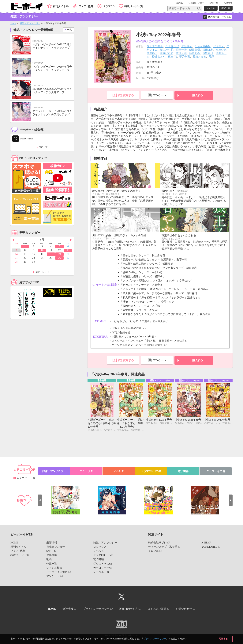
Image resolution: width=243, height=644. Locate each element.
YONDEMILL (209, 547)
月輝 (211, 57)
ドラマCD (109, 6)
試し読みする (126, 95)
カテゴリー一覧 (26, 478)
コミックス (86, 471)
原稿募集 (228, 3)
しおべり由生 (203, 46)
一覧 (69, 30)
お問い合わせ (184, 609)
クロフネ (153, 551)
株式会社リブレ (157, 543)
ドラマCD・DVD (151, 471)
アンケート (160, 95)
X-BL (205, 543)
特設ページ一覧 (134, 6)
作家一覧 (226, 8)
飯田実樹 (195, 50)
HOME (180, 3)
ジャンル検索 (54, 568)
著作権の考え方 (129, 609)
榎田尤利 (208, 50)
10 (42, 250)
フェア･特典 (86, 6)
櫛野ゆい (152, 53)
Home (13, 23)
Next (71, 240)
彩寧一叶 (181, 50)
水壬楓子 (187, 46)
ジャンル (211, 8)
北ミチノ (219, 46)
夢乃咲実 (185, 57)
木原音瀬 (181, 53)
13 (68, 250)
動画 (49, 559)
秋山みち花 (167, 50)
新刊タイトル (61, 6)
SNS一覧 (214, 3)
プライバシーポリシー (155, 639)
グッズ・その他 (216, 471)
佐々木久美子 (155, 46)
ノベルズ (119, 471)
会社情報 (68, 609)
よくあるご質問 (157, 609)
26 (59, 258)
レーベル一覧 (101, 572)
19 (59, 254)
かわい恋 (221, 50)
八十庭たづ (172, 46)
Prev (13, 240)
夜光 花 (172, 57)
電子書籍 (183, 471)
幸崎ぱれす (167, 53)
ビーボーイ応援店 (57, 572)
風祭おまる (199, 57)
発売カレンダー (43, 272)
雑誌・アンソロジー (30, 23)
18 (51, 254)
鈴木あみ (195, 53)
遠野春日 (208, 53)
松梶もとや (159, 57)
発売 (196, 3)
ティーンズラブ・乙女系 (163, 547)
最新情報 (52, 543)
